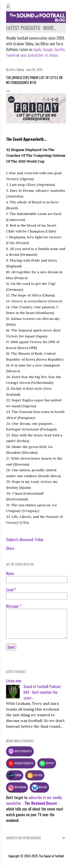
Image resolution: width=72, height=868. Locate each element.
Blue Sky (39, 787)
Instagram (17, 787)
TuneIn (11, 55)
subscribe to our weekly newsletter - (34, 800)
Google (47, 49)
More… (50, 28)
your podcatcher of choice (39, 55)
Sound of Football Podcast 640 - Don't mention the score (42, 692)
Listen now (14, 681)
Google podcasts (21, 763)
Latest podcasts (23, 28)
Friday (39, 539)
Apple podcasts (20, 751)
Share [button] (10, 548)
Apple (37, 49)
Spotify (59, 49)
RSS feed (35, 775)
